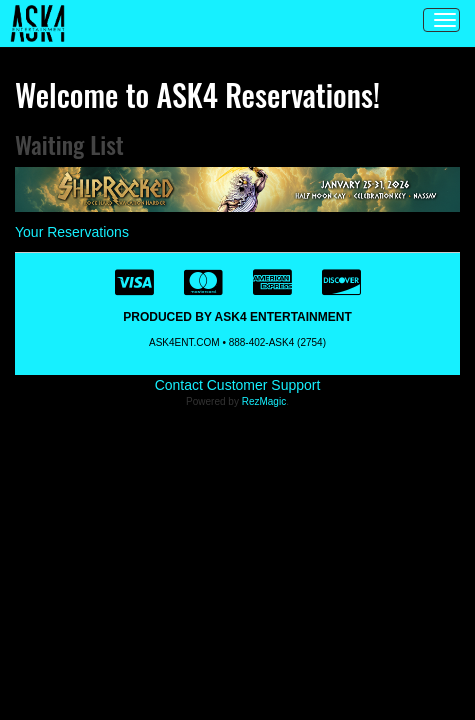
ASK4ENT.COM (184, 342)
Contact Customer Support (238, 385)
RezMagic (264, 401)
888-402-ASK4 (262, 342)
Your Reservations (72, 232)
